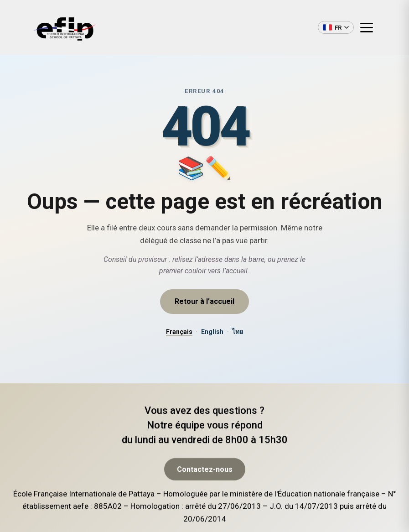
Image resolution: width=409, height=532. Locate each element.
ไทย (238, 332)
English (212, 332)
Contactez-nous (205, 498)
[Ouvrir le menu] (370, 27)
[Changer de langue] (336, 27)
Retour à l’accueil (204, 301)
